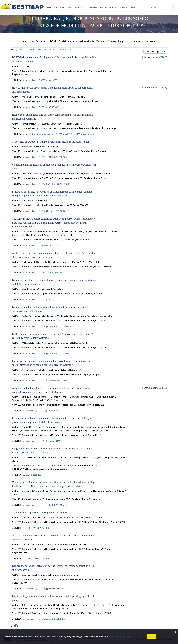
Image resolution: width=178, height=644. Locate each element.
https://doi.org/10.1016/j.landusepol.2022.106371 (47, 353)
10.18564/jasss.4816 (33, 475)
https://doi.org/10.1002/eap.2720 (39, 299)
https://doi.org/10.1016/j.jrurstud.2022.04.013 (45, 211)
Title (22, 49)
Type (72, 49)
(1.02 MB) (162, 87)
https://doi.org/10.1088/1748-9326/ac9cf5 (43, 272)
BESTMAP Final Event (108, 8)
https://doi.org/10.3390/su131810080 (41, 245)
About (49, 8)
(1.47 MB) (162, 57)
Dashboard (123, 8)
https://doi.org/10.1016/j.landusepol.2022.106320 (47, 326)
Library (70, 8)
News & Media (59, 8)
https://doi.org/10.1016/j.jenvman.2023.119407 (46, 589)
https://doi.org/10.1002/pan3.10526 (40, 411)
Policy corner (80, 8)
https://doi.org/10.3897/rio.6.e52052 (40, 80)
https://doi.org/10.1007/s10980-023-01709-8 (45, 380)
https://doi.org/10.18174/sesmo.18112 (41, 441)
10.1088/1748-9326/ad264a (36, 558)
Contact (133, 8)
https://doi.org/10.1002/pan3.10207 (40, 107)
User (31, 49)
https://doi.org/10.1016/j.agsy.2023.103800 (44, 619)
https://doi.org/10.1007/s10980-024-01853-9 (45, 505)
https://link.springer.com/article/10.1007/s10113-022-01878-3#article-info (59, 134)
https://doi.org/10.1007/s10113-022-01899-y (45, 157)
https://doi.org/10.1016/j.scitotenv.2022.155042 (46, 184)
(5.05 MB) (162, 388)
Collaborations (92, 8)
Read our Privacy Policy (120, 637)
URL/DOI (62, 49)
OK (151, 637)
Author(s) (42, 49)
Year (52, 49)
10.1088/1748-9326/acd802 (36, 528)
